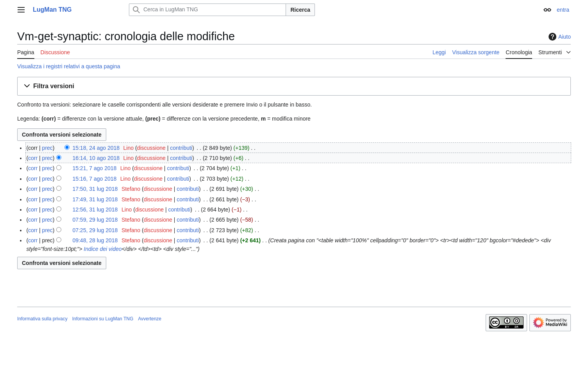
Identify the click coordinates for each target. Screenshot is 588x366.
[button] (294, 86)
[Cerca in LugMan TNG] (207, 10)
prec (47, 148)
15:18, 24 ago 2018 (96, 148)
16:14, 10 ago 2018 (96, 158)
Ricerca (300, 10)
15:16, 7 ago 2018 (94, 179)
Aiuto (559, 37)
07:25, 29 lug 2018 (95, 230)
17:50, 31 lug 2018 (95, 189)
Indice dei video (102, 249)
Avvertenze (150, 319)
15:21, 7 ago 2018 (94, 168)
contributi (181, 148)
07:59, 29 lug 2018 (95, 220)
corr (33, 158)
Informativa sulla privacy (42, 319)
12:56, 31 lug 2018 (95, 210)
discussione (151, 148)
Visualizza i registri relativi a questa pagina (69, 66)
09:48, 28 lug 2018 (95, 240)
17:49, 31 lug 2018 (95, 199)
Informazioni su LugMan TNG (103, 319)
